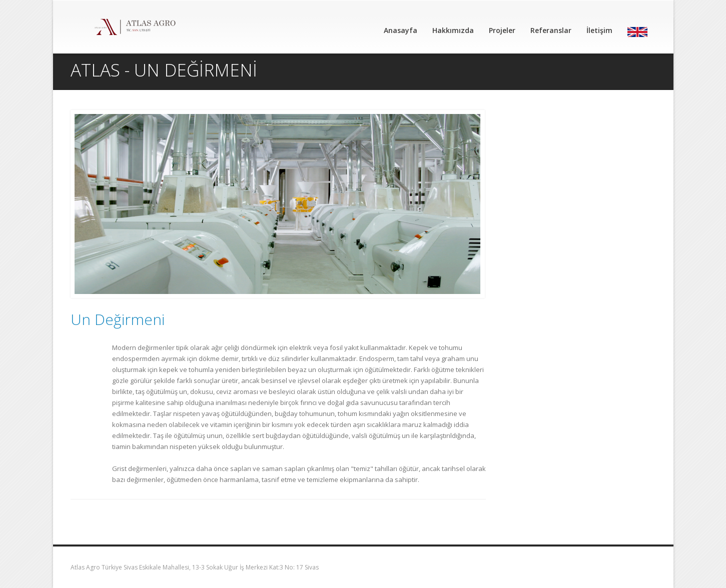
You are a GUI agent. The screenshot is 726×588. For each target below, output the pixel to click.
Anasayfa (401, 30)
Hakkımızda (453, 30)
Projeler (502, 30)
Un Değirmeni (118, 319)
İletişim (599, 30)
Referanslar (551, 30)
